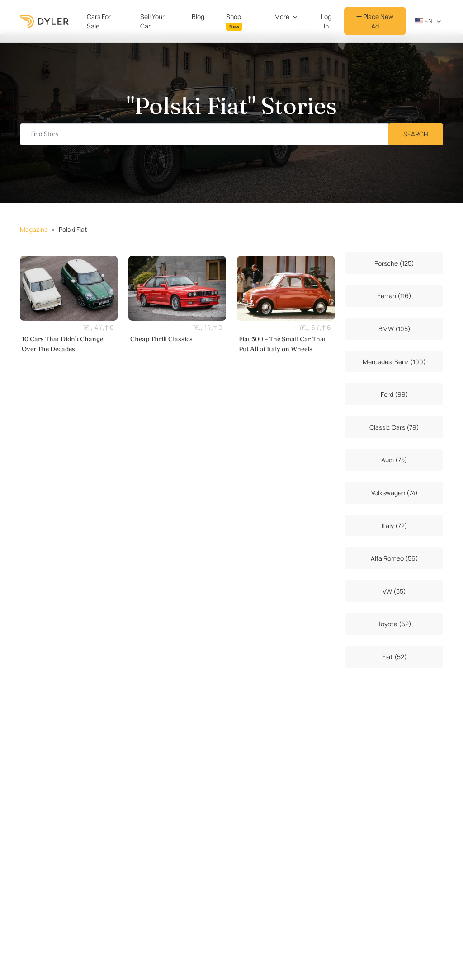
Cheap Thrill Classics (161, 339)
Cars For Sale (99, 21)
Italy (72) (394, 526)
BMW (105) (394, 329)
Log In (326, 21)
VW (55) (394, 591)
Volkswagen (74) (394, 493)
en (424, 21)
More (282, 16)
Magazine (34, 229)
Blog (198, 16)
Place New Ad (375, 21)
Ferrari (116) (394, 296)
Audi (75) (394, 460)
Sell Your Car (152, 21)
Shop (234, 21)
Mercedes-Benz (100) (394, 362)
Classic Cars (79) (394, 427)
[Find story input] (204, 134)
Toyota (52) (394, 624)
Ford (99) (394, 394)
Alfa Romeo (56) (394, 558)
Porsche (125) (394, 263)
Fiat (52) (394, 657)
